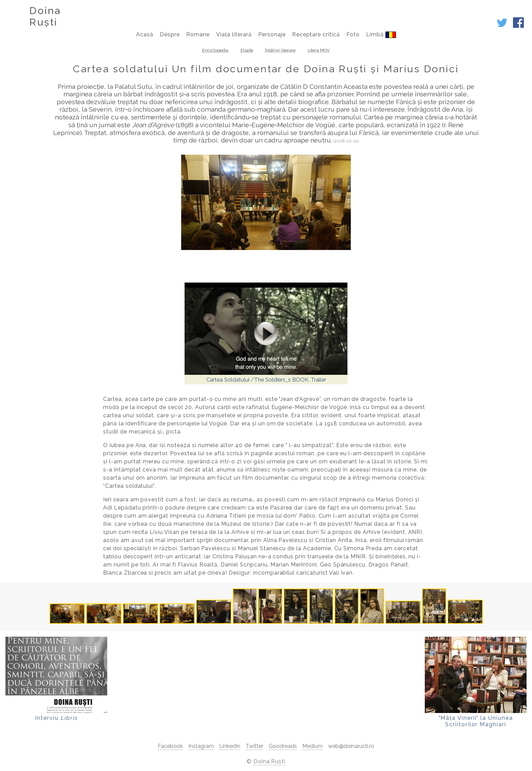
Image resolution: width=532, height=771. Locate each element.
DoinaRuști (45, 16)
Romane (198, 34)
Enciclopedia (215, 50)
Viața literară (234, 34)
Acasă (145, 34)
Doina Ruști (270, 761)
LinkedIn (230, 746)
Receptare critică (316, 34)
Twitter (254, 746)
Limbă (381, 35)
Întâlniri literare (280, 50)
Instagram (201, 746)
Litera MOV (319, 50)
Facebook (170, 746)
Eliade (247, 50)
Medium (312, 746)
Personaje (272, 34)
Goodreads (283, 746)
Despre (170, 34)
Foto (353, 34)
